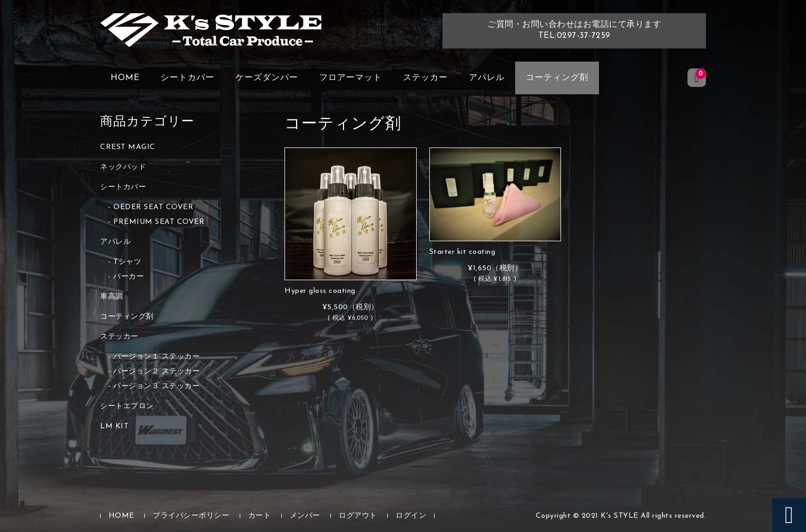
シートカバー (188, 78)
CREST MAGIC (128, 147)
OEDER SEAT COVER (153, 207)
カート (260, 516)
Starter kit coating (463, 252)
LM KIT (114, 426)
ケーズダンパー (267, 78)
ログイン (411, 516)
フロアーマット (351, 78)
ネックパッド (123, 167)
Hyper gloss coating (320, 291)
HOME (125, 78)
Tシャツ (127, 262)
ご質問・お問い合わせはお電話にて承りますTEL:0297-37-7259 (574, 30)
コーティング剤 (557, 78)
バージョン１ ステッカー (156, 357)
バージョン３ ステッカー (156, 386)
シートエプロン (127, 406)
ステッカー (425, 78)
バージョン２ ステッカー (156, 372)
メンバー (305, 516)
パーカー (129, 277)
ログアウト (358, 516)
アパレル (487, 78)
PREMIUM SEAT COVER (159, 222)
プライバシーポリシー (191, 516)
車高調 (112, 297)
